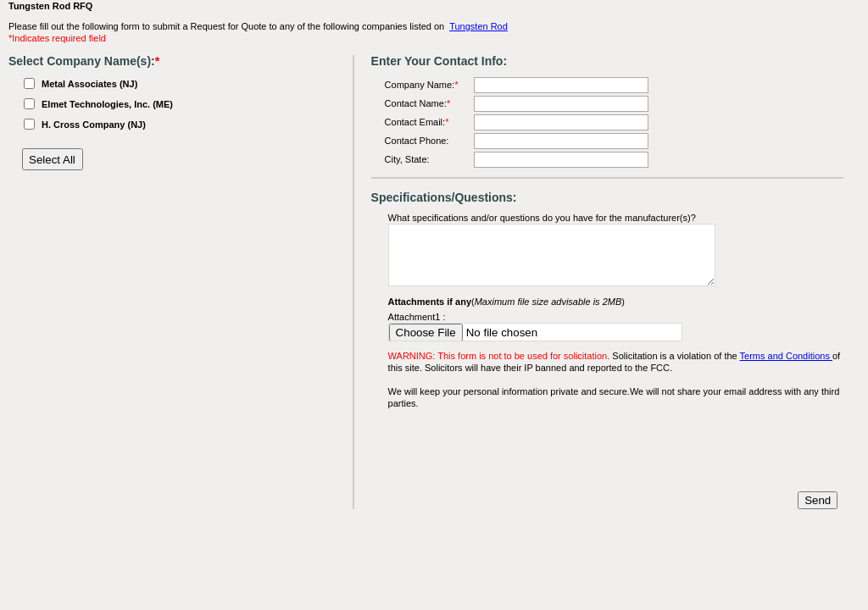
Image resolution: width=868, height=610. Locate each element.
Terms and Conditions (786, 356)
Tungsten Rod (479, 26)
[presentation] (517, 451)
